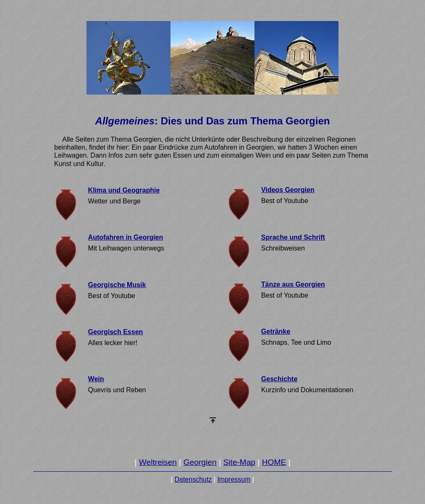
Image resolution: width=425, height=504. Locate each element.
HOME (274, 462)
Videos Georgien (288, 190)
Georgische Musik (117, 285)
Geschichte (279, 379)
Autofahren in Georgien (126, 237)
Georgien (200, 462)
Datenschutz (193, 479)
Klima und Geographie (124, 190)
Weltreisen (158, 462)
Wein (96, 379)
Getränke (276, 331)
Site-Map (239, 462)
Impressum (234, 479)
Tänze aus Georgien (293, 284)
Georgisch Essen (116, 332)
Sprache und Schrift (293, 237)
